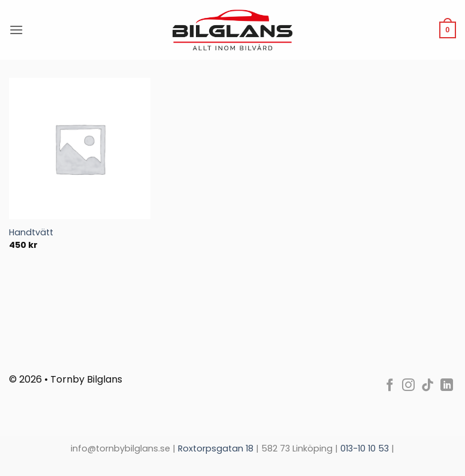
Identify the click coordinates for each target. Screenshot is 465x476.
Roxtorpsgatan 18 (217, 448)
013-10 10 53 (365, 448)
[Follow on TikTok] (428, 386)
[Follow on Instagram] (408, 386)
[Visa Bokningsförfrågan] (448, 30)
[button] (16, 30)
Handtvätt (31, 233)
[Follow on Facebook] (390, 386)
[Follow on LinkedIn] (447, 386)
